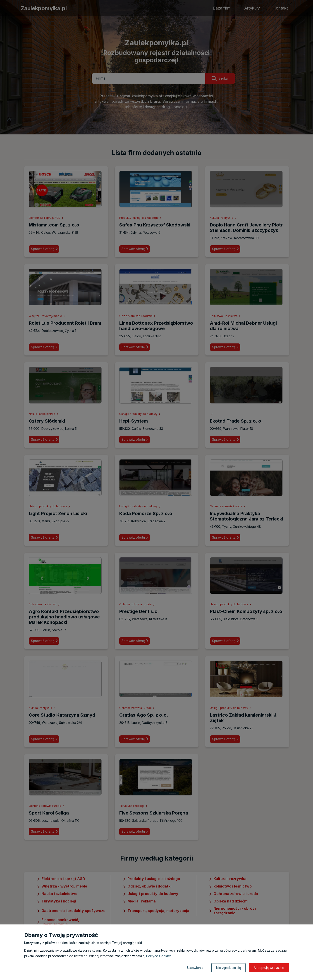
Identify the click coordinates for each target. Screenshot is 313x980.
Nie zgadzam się (228, 968)
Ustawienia (195, 968)
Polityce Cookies (159, 956)
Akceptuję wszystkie (269, 968)
